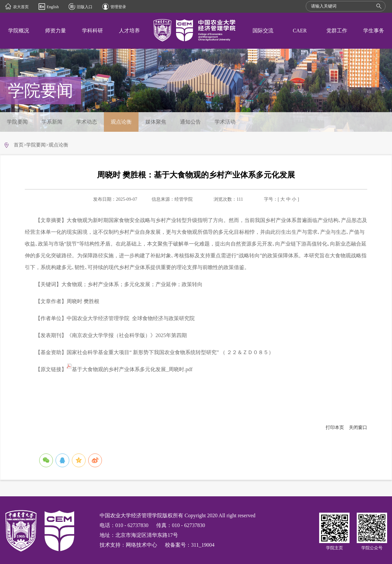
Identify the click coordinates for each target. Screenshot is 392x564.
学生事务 (374, 31)
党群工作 (337, 31)
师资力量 (56, 31)
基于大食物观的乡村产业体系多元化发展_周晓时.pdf (130, 369)
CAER (300, 31)
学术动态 (87, 122)
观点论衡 (121, 122)
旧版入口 (85, 7)
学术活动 (225, 122)
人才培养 (129, 31)
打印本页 (335, 427)
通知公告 (190, 122)
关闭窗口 (358, 427)
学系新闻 (52, 122)
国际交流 (263, 31)
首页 (19, 145)
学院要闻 (17, 122)
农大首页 (21, 7)
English (53, 7)
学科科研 (92, 31)
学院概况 (19, 31)
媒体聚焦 (156, 122)
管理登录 (118, 7)
